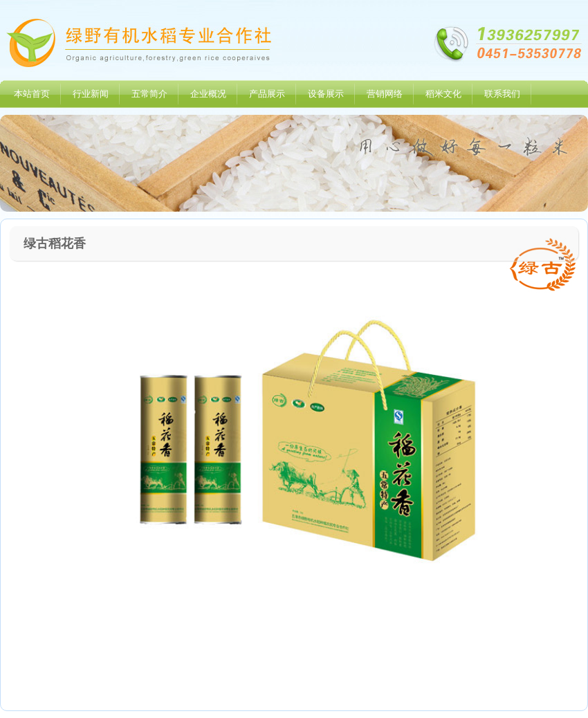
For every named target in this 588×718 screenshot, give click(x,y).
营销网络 (385, 94)
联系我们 (502, 94)
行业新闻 (91, 94)
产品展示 (267, 94)
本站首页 (32, 94)
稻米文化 (443, 94)
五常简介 (149, 94)
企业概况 (208, 94)
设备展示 (326, 94)
